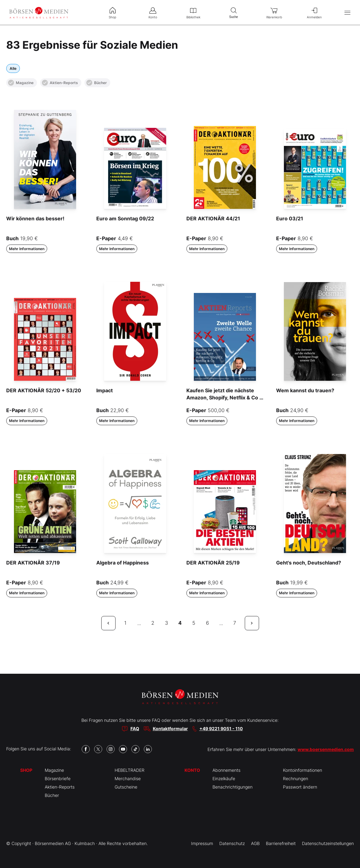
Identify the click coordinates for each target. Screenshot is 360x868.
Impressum (202, 843)
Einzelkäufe (224, 778)
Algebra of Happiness (123, 563)
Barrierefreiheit (281, 843)
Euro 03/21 (290, 218)
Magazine (21, 83)
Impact (105, 390)
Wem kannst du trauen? (305, 390)
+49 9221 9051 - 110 (221, 729)
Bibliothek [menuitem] (193, 12)
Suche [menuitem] (234, 12)
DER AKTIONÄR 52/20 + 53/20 (44, 390)
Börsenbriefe (58, 778)
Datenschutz (232, 843)
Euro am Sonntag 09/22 (125, 218)
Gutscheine (126, 787)
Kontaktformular (170, 729)
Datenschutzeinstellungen (328, 843)
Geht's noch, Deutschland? (309, 563)
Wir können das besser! (35, 218)
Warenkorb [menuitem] (274, 12)
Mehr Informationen (27, 249)
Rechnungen (296, 778)
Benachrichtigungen (232, 787)
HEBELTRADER (130, 770)
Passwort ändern (300, 787)
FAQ (135, 729)
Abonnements (226, 770)
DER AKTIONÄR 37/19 (33, 563)
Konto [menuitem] (153, 12)
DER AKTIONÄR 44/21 (213, 218)
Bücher (97, 83)
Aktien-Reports (60, 83)
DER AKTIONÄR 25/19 (213, 563)
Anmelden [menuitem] (314, 12)
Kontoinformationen (303, 770)
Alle (13, 68)
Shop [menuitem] (112, 12)
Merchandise (128, 778)
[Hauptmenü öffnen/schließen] (347, 13)
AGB (255, 843)
